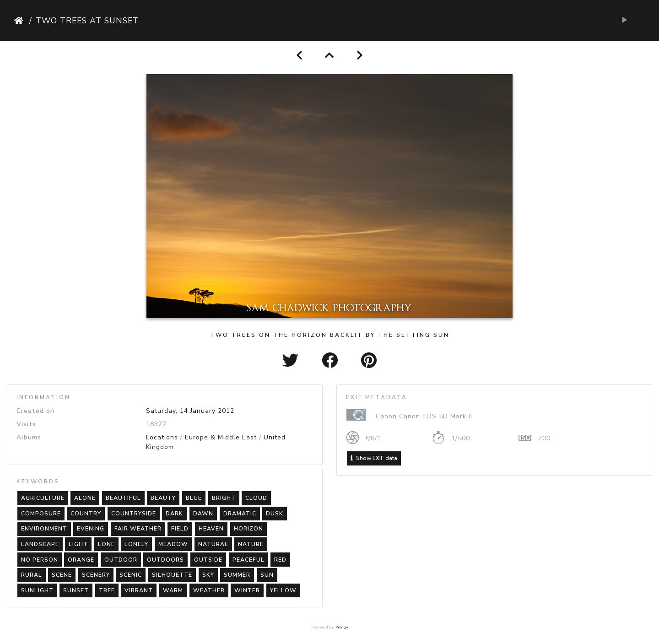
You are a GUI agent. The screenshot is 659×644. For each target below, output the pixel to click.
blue (194, 498)
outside (208, 560)
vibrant (139, 590)
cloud (256, 498)
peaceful (248, 560)
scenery (96, 575)
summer (237, 575)
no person (40, 560)
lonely (136, 544)
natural (213, 544)
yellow (283, 590)
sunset (76, 590)
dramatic (240, 514)
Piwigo (342, 627)
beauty (163, 498)
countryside (134, 514)
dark (174, 514)
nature (251, 544)
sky (208, 575)
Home (20, 21)
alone (85, 498)
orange (81, 560)
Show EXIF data (374, 458)
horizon (248, 529)
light (78, 544)
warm (173, 590)
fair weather (138, 529)
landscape (40, 544)
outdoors (165, 560)
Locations (162, 437)
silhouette (172, 575)
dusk (275, 514)
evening (91, 529)
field (180, 529)
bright (224, 498)
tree (107, 590)
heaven (211, 529)
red (280, 560)
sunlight (37, 590)
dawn (203, 514)
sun (267, 575)
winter (247, 590)
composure (41, 514)
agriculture (43, 498)
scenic (131, 575)
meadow (173, 544)
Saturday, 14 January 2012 (190, 411)
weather (209, 590)
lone (106, 544)
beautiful (123, 498)
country (86, 514)
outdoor (121, 560)
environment (44, 529)
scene (62, 575)
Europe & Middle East (221, 437)
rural (32, 575)
